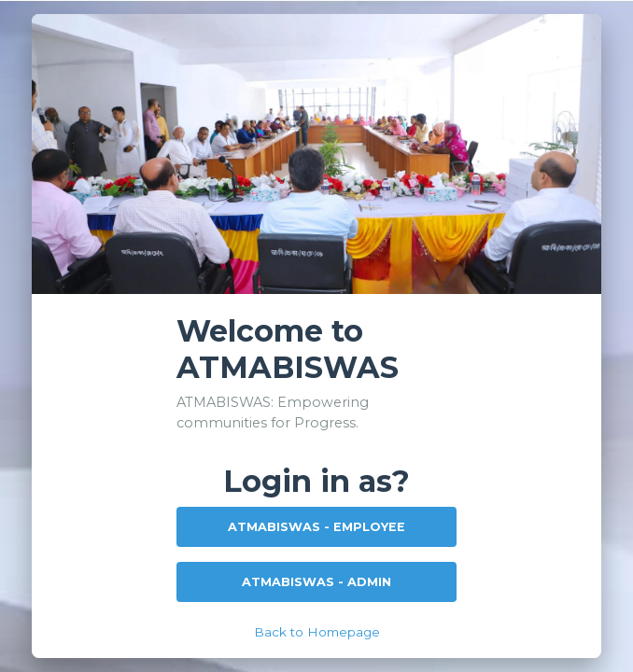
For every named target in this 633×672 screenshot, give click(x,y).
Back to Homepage (317, 632)
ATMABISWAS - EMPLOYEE (316, 527)
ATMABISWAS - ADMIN (316, 582)
